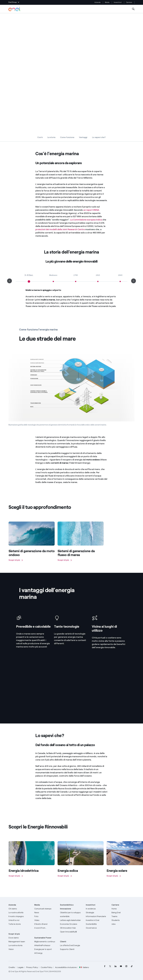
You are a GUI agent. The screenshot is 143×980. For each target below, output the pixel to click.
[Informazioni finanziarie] (97, 916)
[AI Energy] (46, 953)
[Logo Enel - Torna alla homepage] (15, 9)
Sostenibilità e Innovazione (67, 907)
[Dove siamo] (20, 938)
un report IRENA (91, 210)
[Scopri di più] (32, 542)
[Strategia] (97, 913)
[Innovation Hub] (71, 928)
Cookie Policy (47, 967)
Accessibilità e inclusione (66, 967)
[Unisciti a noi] (20, 920)
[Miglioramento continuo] (46, 942)
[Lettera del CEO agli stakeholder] (71, 920)
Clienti (63, 942)
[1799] (76, 279)
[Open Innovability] (71, 932)
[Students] (123, 920)
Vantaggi (83, 137)
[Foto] (46, 916)
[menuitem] (105, 966)
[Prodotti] (20, 913)
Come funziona (67, 137)
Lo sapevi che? (99, 137)
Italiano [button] (84, 967)
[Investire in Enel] (97, 920)
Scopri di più (14, 934)
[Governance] (97, 928)
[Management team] (20, 942)
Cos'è (40, 137)
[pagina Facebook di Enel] (105, 966)
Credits (12, 967)
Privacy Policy (32, 967)
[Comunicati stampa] (46, 909)
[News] (46, 913)
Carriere (129, 2)
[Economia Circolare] (71, 924)
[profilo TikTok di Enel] (132, 966)
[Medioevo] (53, 279)
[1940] (120, 279)
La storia (51, 137)
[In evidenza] (97, 909)
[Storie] (20, 924)
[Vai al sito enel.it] (71, 945)
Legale (21, 967)
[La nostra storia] (20, 945)
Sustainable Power (43, 938)
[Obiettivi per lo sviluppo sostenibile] (71, 914)
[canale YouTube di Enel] (121, 966)
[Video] (46, 920)
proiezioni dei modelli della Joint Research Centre (60, 229)
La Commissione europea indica (86, 220)
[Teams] (123, 916)
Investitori (118, 2)
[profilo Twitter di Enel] (110, 966)
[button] (14, 2)
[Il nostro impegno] (20, 916)
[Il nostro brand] (46, 924)
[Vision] (20, 949)
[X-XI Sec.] (29, 279)
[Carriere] (123, 909)
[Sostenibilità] (97, 924)
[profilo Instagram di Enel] (126, 966)
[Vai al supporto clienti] (71, 949)
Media (107, 2)
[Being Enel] (123, 913)
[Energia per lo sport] (46, 949)
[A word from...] (46, 928)
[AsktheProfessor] (46, 945)
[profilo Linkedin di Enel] (116, 966)
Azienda (97, 2)
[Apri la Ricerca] (133, 9)
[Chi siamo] (20, 909)
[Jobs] (123, 924)
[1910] (98, 279)
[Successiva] (137, 853)
